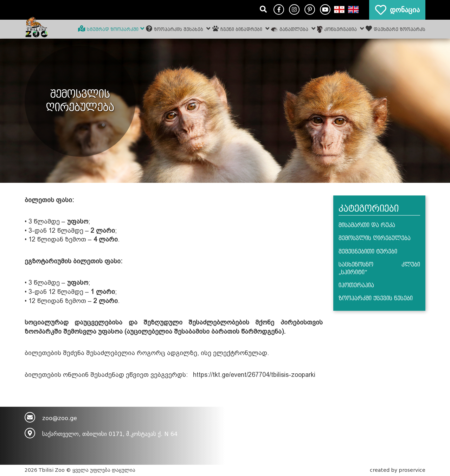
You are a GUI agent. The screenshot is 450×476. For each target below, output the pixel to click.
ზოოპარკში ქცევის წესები (376, 298)
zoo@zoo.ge (60, 418)
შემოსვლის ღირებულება (375, 238)
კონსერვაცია (340, 29)
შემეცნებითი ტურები (368, 252)
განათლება (293, 29)
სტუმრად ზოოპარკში (111, 29)
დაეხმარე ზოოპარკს (396, 29)
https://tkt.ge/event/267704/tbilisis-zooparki (254, 375)
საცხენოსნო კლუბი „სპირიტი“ (380, 268)
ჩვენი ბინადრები (241, 29)
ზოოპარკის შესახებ (178, 29)
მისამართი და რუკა (367, 225)
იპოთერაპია (356, 285)
